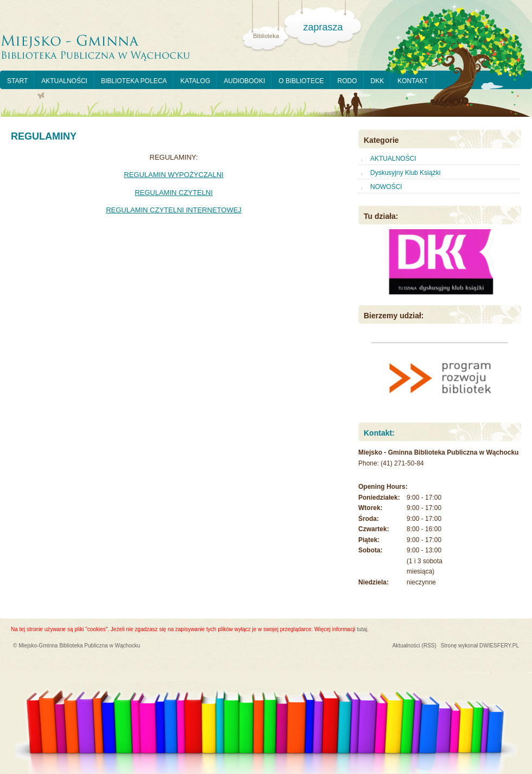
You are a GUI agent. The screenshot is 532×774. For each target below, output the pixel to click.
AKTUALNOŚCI (64, 81)
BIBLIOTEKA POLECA (134, 81)
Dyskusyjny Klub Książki (405, 173)
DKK (378, 81)
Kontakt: (379, 433)
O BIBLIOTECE (301, 81)
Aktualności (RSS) (414, 646)
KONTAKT (413, 81)
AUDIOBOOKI (244, 81)
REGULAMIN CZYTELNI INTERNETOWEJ (174, 210)
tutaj (362, 629)
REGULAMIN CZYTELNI (174, 193)
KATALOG (195, 81)
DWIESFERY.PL (499, 646)
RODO (347, 81)
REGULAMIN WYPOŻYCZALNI (173, 175)
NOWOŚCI (386, 187)
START (17, 81)
